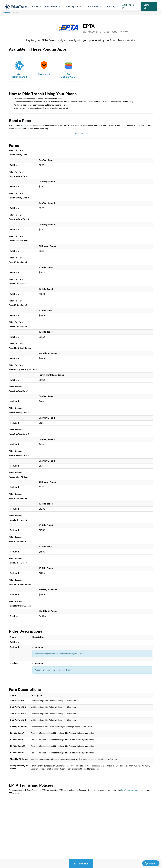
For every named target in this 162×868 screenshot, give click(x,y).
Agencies (7, 12)
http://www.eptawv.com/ (131, 790)
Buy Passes (81, 864)
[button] (36, 7)
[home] (17, 7)
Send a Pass (26, 126)
